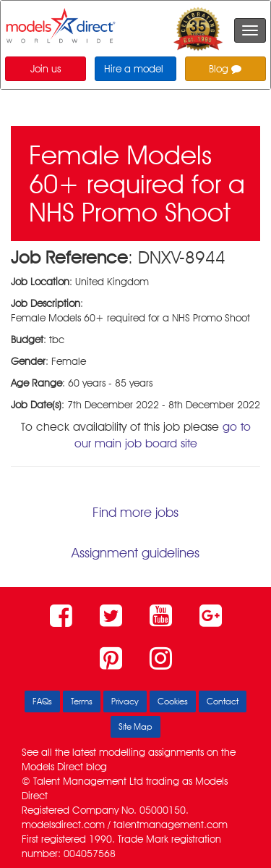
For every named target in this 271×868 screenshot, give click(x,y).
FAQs (42, 701)
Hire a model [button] (134, 69)
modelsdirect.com (63, 825)
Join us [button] (46, 69)
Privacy (125, 701)
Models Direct (52, 767)
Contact (223, 701)
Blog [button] (225, 69)
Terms (82, 701)
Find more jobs (135, 512)
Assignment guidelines (135, 553)
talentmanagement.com (171, 825)
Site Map (135, 726)
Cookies (173, 701)
